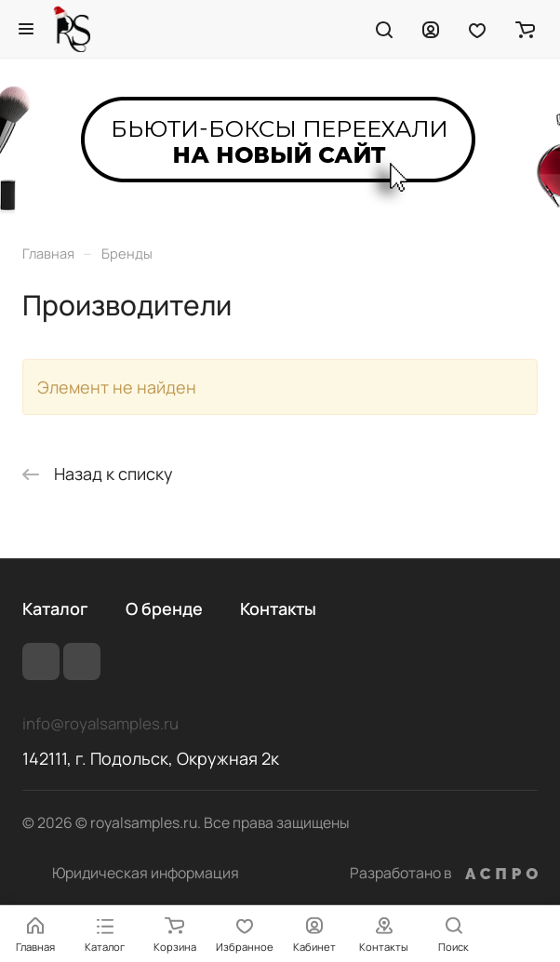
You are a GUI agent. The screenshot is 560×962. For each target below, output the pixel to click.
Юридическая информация (146, 873)
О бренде (164, 608)
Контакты (278, 608)
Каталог (55, 608)
